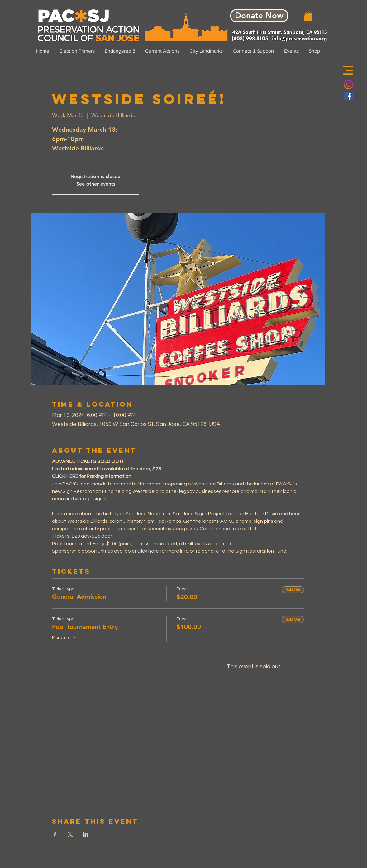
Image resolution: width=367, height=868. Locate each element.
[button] (348, 70)
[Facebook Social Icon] (348, 96)
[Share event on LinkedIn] (86, 834)
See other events (96, 184)
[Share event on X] (70, 834)
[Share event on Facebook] (55, 834)
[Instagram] (348, 85)
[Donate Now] (259, 16)
